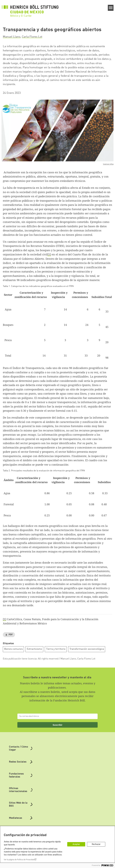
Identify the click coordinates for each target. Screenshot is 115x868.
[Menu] (111, 8)
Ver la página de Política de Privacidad (19, 860)
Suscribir (57, 725)
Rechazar (96, 844)
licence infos (108, 164)
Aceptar (76, 844)
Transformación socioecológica (87, 649)
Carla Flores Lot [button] (32, 37)
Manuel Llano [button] (12, 37)
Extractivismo (34, 649)
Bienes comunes (13, 649)
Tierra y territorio (56, 649)
